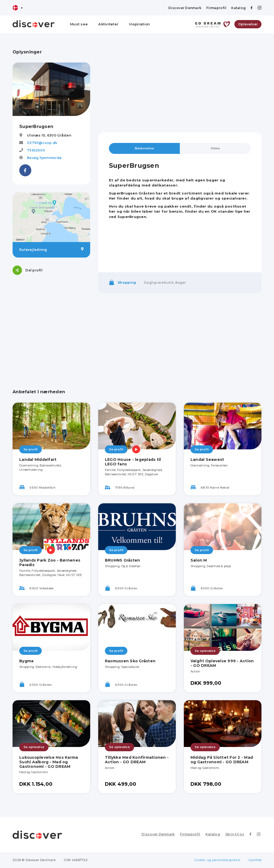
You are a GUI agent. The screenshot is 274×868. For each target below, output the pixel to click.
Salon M (199, 560)
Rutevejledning (51, 250)
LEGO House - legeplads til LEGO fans (133, 462)
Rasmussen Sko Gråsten (130, 661)
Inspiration (139, 24)
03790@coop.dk (42, 143)
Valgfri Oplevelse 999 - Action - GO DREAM (222, 663)
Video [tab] (215, 148)
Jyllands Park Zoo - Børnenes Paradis (50, 563)
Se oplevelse (205, 651)
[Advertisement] (180, 87)
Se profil (31, 450)
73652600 (36, 150)
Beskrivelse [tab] (144, 148)
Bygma (26, 661)
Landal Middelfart (38, 460)
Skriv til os (237, 835)
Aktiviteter (108, 24)
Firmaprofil (216, 8)
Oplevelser (248, 24)
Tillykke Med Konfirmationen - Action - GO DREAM (137, 760)
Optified (255, 860)
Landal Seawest (207, 460)
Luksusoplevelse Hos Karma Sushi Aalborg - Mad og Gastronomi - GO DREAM (49, 762)
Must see (79, 24)
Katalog (238, 8)
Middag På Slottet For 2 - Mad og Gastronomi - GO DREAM (222, 760)
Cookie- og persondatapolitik (217, 860)
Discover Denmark (185, 8)
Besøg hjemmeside (44, 158)
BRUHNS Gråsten (123, 560)
